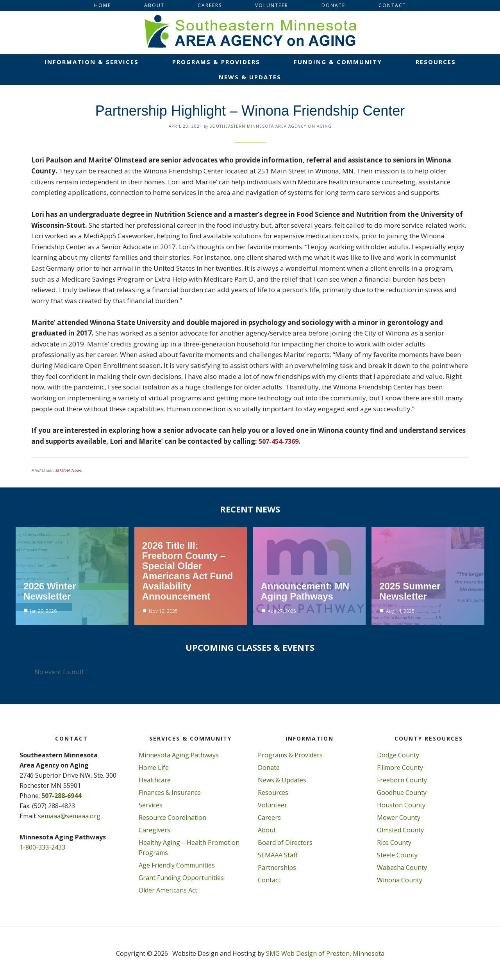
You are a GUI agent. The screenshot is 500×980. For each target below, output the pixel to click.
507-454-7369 (280, 441)
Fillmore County (400, 768)
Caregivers (154, 830)
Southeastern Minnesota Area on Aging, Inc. (250, 32)
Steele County (397, 855)
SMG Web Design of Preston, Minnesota (325, 953)
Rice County (394, 843)
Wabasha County (402, 868)
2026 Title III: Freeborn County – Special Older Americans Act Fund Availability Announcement (188, 571)
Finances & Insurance (170, 793)
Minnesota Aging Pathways (179, 755)
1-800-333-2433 (42, 847)
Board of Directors (285, 843)
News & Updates (282, 780)
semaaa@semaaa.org (69, 816)
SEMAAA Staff (278, 855)
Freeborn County (402, 780)
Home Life (154, 768)
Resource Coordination (172, 818)
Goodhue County (402, 793)
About (267, 830)
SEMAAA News (68, 470)
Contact (269, 880)
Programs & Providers (290, 755)
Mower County (399, 818)
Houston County (401, 805)
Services (151, 805)
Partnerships (277, 868)
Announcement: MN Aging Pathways (305, 591)
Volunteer (272, 805)
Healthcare (155, 780)
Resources (273, 793)
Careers (269, 818)
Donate (269, 768)
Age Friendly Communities (177, 865)
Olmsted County (400, 830)
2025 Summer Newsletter (410, 591)
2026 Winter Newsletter (50, 591)
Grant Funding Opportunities (181, 878)
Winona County (400, 880)
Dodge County (398, 755)
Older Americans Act (168, 890)
